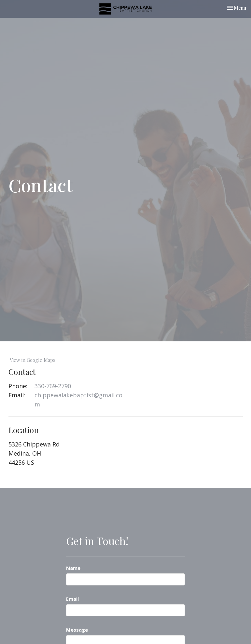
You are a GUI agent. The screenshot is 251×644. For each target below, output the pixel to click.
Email (72, 599)
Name (73, 568)
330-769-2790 (53, 386)
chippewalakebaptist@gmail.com (78, 400)
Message (77, 630)
